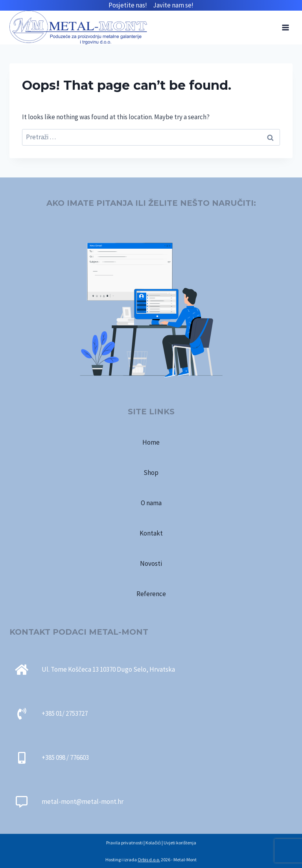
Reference (151, 594)
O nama (151, 503)
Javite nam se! (173, 5)
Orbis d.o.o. (149, 860)
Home (151, 442)
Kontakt (151, 533)
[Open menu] (285, 27)
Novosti (151, 563)
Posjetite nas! (131, 5)
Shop (151, 473)
